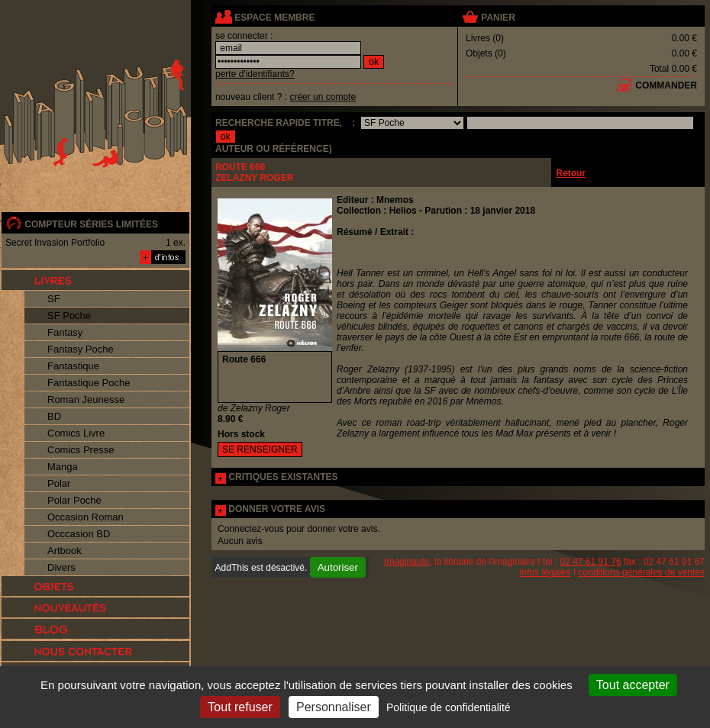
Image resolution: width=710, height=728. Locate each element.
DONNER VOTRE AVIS (277, 509)
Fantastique (73, 366)
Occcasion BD (79, 534)
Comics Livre (76, 433)
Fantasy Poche (81, 349)
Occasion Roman (86, 517)
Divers (61, 567)
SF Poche (69, 316)
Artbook (65, 551)
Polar (59, 483)
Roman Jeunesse (86, 399)
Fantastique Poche (89, 383)
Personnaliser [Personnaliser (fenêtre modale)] (334, 707)
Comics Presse (81, 450)
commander (666, 85)
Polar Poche (74, 500)
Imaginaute (407, 562)
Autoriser (338, 567)
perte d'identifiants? (255, 74)
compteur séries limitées (91, 224)
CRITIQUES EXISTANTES (283, 477)
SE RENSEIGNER (260, 449)
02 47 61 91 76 (591, 562)
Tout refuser (240, 707)
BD (54, 416)
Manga (63, 467)
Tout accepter (633, 685)
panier (498, 18)
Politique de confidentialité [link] (449, 707)
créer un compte (323, 97)
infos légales (545, 572)
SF (54, 299)
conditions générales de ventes (642, 572)
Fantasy (65, 332)
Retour (571, 173)
